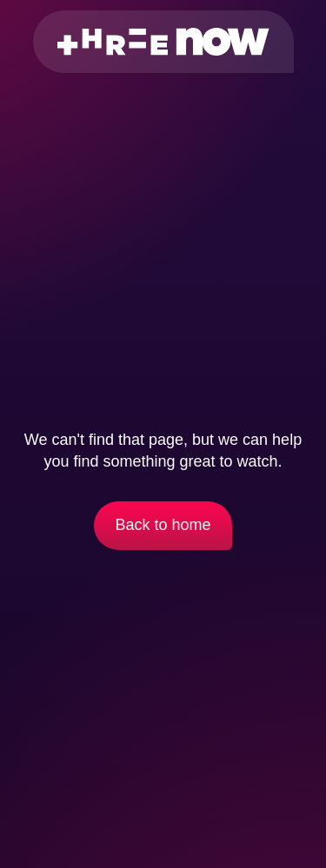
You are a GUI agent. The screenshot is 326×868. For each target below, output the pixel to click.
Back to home (163, 525)
